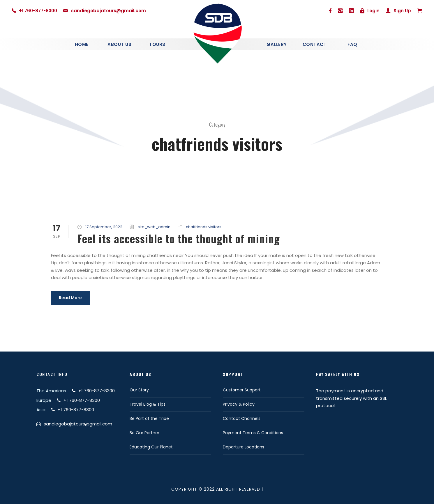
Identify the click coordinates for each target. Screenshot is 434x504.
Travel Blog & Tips (148, 404)
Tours (157, 44)
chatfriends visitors (204, 227)
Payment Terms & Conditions (253, 433)
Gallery (277, 44)
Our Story (139, 390)
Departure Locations (244, 447)
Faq (352, 44)
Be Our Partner (144, 433)
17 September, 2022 (104, 227)
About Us (119, 44)
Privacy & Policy (239, 404)
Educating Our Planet (151, 447)
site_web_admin (154, 227)
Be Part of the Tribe (149, 418)
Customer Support (242, 390)
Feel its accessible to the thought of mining (179, 238)
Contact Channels (242, 418)
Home (82, 44)
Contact (315, 44)
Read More (70, 298)
